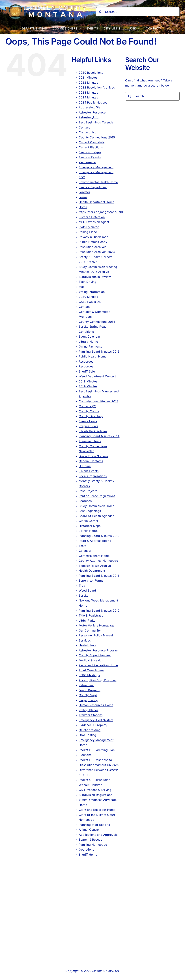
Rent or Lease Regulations (97, 496)
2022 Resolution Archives (97, 87)
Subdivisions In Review (95, 277)
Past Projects (88, 491)
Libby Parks (87, 621)
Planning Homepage (93, 845)
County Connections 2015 (97, 137)
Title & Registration (92, 615)
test (81, 287)
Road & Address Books (95, 541)
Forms (83, 197)
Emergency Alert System (96, 720)
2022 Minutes (88, 83)
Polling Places (89, 710)
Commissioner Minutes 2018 (99, 401)
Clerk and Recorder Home (97, 810)
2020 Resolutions (91, 73)
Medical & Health (91, 660)
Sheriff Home (88, 855)
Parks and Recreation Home (98, 665)
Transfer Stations (91, 715)
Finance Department (93, 187)
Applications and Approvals (98, 835)
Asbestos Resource (92, 112)
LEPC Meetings (89, 675)
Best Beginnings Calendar (97, 122)
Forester (84, 192)
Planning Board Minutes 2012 (99, 536)
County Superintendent (95, 655)
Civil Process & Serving (95, 790)
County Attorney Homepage (98, 561)
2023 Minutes (88, 92)
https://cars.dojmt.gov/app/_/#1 (101, 212)
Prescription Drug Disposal (98, 680)
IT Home (85, 466)
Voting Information (92, 292)
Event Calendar (89, 337)
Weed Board (87, 590)
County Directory (91, 416)
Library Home (88, 342)
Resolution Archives (93, 247)
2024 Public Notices (93, 102)
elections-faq (88, 162)
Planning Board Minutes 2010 (99, 611)
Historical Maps (90, 526)
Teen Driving (88, 282)
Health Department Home (96, 202)
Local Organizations (93, 476)
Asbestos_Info (89, 117)
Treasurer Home (90, 441)
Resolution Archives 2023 (97, 252)
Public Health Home (93, 356)
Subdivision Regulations (95, 795)
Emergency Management (96, 167)
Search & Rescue (91, 840)
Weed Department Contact (97, 376)
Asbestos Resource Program (99, 650)
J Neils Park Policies (93, 431)
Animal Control (89, 830)
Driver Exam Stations (93, 456)
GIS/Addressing (90, 730)
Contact (84, 127)
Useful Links (87, 645)
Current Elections (91, 147)
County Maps (88, 695)
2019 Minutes (88, 386)
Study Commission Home (96, 506)
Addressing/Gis (89, 107)
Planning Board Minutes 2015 (99, 352)
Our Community (90, 630)
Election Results (90, 157)
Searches (85, 501)
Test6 (83, 546)
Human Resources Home (96, 705)
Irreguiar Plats (89, 426)
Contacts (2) (88, 406)
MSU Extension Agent (94, 222)
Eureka (84, 596)
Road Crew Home (91, 670)
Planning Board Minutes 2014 (99, 436)
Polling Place (88, 232)
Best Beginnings (90, 511)
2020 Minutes (88, 297)
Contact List (87, 132)
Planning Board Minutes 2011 (99, 576)
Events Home (88, 421)
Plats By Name (89, 227)
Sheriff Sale (87, 371)
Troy (82, 586)
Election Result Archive (95, 566)
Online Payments (90, 346)
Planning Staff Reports (94, 825)
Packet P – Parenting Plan (97, 750)
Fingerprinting (88, 700)
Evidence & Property (93, 725)
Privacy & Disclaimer (93, 237)
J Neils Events (89, 471)
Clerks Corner (89, 521)
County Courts (89, 411)
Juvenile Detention (92, 217)
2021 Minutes (88, 77)
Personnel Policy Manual (96, 635)
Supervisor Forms (91, 581)
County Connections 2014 (97, 322)
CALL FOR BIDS (90, 302)
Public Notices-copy (93, 242)
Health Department (92, 571)
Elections (85, 755)
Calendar (85, 551)
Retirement (86, 685)
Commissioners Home (94, 556)
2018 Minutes (88, 381)
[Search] (100, 12)
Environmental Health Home (98, 182)
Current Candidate (92, 142)
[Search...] (138, 12)
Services (85, 640)
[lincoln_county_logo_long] (47, 6)
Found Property (90, 690)
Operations (86, 849)
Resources (86, 361)
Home (83, 207)
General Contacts (91, 461)
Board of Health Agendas (96, 516)
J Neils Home (88, 531)
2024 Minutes (88, 97)
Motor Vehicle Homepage (97, 625)
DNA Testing (88, 735)
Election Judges (90, 152)
